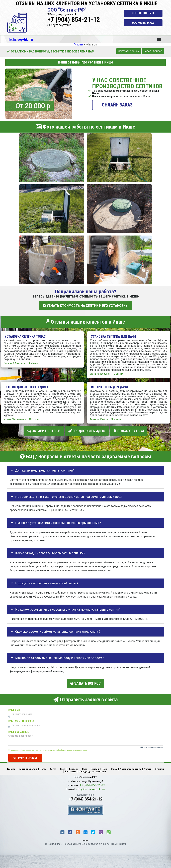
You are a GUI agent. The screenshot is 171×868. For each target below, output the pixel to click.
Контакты (71, 771)
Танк (105, 768)
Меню (159, 38)
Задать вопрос (153, 51)
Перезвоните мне (143, 13)
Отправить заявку (25, 757)
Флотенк (73, 768)
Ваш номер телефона (21, 720)
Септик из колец (28, 768)
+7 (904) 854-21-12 (74, 20)
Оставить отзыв (44, 431)
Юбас (84, 768)
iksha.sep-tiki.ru (21, 39)
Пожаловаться (129, 431)
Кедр (62, 768)
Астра (53, 768)
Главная (11, 768)
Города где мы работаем (93, 771)
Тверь (114, 768)
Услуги (148, 768)
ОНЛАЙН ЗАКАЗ (117, 105)
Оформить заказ (143, 23)
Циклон (95, 768)
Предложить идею (87, 431)
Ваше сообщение (19, 731)
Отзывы (159, 768)
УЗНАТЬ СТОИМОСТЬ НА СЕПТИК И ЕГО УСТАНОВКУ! (86, 305)
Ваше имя (14, 709)
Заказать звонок (129, 51)
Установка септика (131, 768)
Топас (43, 768)
